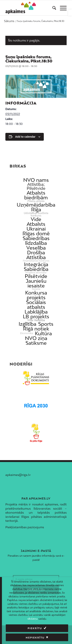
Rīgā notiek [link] (36, 329)
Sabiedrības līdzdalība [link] (36, 241)
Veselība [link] (36, 248)
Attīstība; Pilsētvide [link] (36, 186)
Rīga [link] (36, 209)
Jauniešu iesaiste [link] (36, 283)
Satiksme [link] (36, 343)
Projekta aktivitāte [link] (36, 273)
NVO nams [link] (36, 180)
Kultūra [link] (43, 333)
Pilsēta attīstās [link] (36, 201)
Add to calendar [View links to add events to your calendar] (25, 137)
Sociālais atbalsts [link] (36, 305)
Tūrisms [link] (36, 289)
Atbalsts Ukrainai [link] (36, 226)
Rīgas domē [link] (36, 233)
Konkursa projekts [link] (36, 295)
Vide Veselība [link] (36, 320)
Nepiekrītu (35, 638)
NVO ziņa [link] (36, 338)
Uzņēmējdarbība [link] (36, 205)
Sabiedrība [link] (36, 269)
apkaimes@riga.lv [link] (18, 475)
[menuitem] (52, 8)
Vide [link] (36, 219)
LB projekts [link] (36, 316)
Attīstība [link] (36, 257)
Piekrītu (35, 628)
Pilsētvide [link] (36, 276)
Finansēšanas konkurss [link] (36, 261)
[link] (70, 13)
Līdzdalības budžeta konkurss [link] (36, 214)
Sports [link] (46, 324)
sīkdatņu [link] (33, 619)
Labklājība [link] (36, 312)
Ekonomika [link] (27, 333)
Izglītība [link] (27, 324)
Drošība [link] (36, 253)
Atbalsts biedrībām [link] (36, 195)
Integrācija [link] (36, 264)
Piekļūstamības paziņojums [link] (25, 527)
